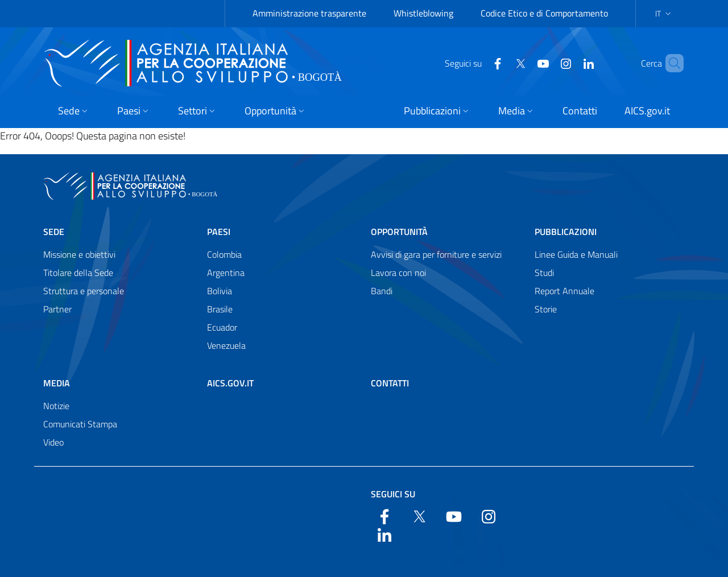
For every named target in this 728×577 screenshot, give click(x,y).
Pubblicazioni (566, 232)
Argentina (226, 273)
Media (57, 383)
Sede (54, 232)
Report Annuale (564, 291)
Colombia (224, 254)
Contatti (390, 383)
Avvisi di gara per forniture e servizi (436, 254)
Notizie (56, 406)
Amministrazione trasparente (309, 13)
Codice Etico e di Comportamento (544, 13)
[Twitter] (501, 63)
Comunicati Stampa (80, 424)
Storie (546, 309)
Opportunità (399, 232)
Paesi (219, 232)
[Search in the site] (670, 63)
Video (53, 442)
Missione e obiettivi (79, 254)
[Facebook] (478, 63)
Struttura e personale (84, 291)
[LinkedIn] (569, 63)
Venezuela (226, 345)
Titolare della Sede (78, 273)
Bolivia (220, 291)
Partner (57, 309)
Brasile (220, 309)
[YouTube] (524, 63)
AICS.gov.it (230, 383)
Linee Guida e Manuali (576, 254)
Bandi (382, 291)
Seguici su (393, 494)
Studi (544, 273)
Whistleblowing (423, 13)
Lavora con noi (398, 273)
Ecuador (222, 327)
